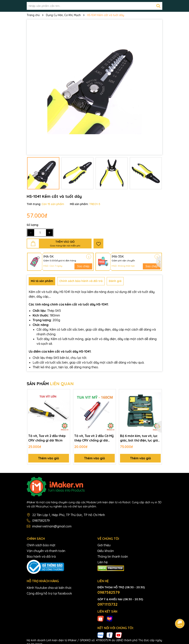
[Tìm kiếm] (158, 6)
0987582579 (41, 521)
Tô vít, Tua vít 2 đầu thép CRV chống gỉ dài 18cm (47, 438)
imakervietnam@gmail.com (52, 526)
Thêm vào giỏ (49, 458)
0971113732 (107, 604)
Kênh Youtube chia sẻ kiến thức (49, 588)
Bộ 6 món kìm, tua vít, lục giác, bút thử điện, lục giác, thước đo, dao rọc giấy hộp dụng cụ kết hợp (140, 438)
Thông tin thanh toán (113, 556)
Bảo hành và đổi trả (41, 556)
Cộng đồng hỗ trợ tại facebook (49, 593)
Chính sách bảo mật (41, 545)
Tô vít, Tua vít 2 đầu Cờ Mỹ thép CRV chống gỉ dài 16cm (94, 438)
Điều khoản (106, 551)
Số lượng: (33, 225)
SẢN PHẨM (50, 384)
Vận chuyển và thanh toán (46, 551)
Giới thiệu (104, 545)
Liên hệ (103, 562)
